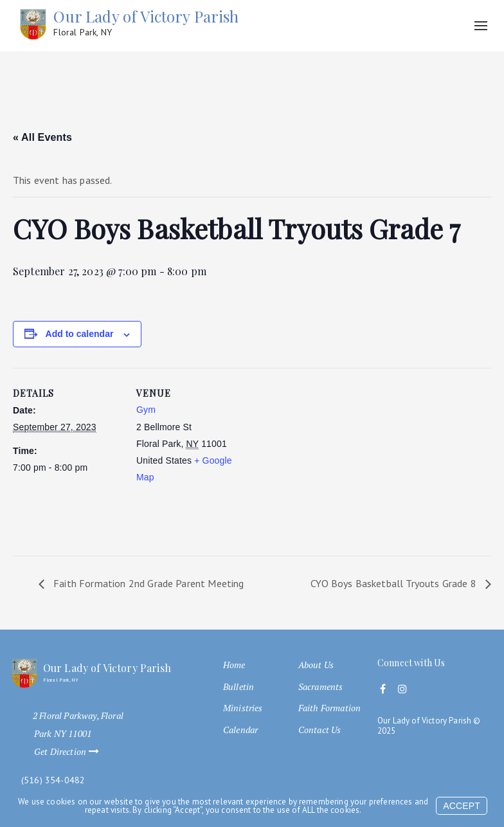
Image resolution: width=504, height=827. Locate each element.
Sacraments (321, 687)
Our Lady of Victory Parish (146, 23)
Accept (462, 806)
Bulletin (239, 687)
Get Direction (73, 752)
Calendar (240, 730)
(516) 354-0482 (53, 780)
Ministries (243, 708)
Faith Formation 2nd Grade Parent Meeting (148, 583)
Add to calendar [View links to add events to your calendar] (80, 334)
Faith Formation (329, 708)
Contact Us (320, 730)
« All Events (42, 137)
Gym (146, 410)
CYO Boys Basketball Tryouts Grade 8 (395, 583)
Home (234, 665)
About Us (316, 665)
